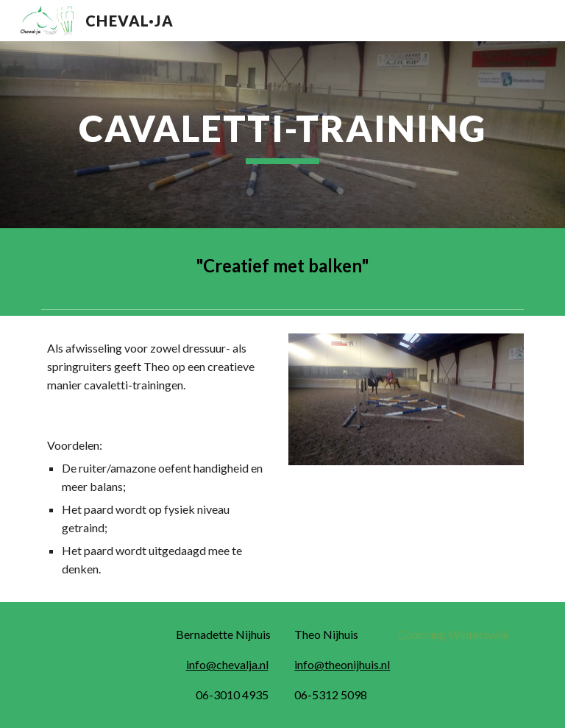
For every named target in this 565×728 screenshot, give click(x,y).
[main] (282, 135)
